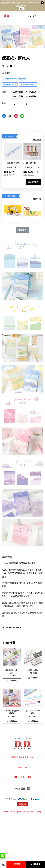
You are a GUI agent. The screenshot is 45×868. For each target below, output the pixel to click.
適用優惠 (6, 73)
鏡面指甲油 (30, 164)
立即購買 (16, 864)
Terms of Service (10, 812)
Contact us (22, 767)
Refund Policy (36, 812)
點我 (22, 9)
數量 (4, 103)
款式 (4, 92)
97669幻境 (18, 92)
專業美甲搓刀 (12, 164)
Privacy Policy (24, 812)
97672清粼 (31, 97)
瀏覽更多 (23, 230)
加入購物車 (33, 182)
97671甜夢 (18, 97)
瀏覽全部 (37, 140)
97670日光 (31, 92)
